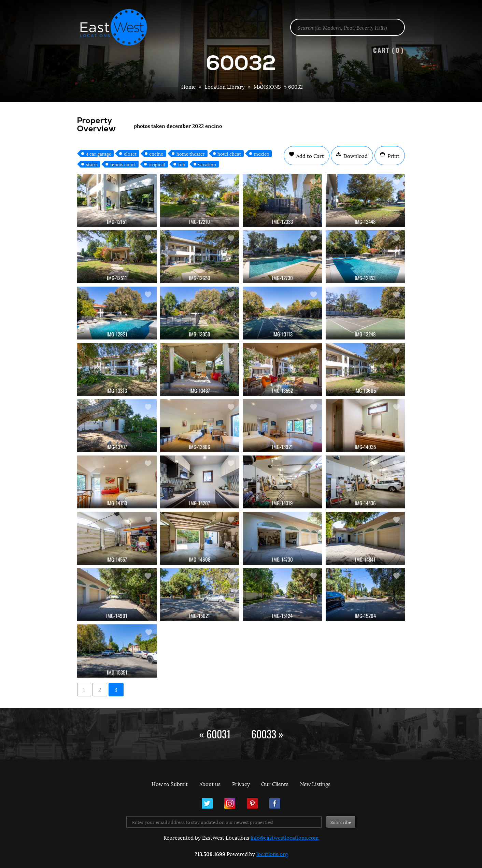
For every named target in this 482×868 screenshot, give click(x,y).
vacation (207, 164)
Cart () (388, 50)
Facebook (275, 804)
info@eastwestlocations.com (285, 837)
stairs (92, 164)
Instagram (230, 804)
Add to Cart (309, 156)
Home (188, 86)
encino (156, 154)
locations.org (272, 854)
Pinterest (252, 804)
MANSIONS (267, 86)
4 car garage (99, 154)
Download (355, 156)
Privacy (241, 784)
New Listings (315, 784)
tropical (157, 164)
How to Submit (170, 784)
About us (210, 784)
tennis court (123, 164)
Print (393, 156)
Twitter (207, 804)
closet (130, 154)
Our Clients (275, 784)
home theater (191, 154)
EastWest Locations (118, 27)
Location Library (225, 86)
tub (182, 164)
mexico (262, 154)
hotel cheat (229, 154)
